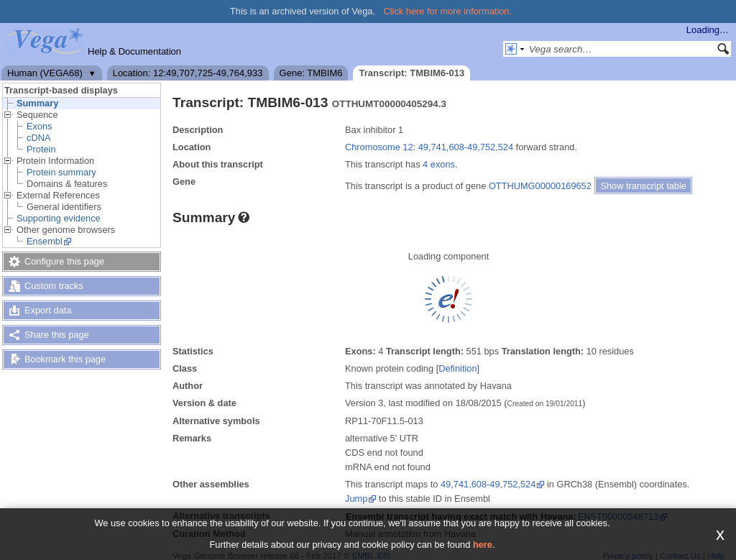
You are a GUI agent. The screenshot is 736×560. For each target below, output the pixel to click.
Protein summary (61, 172)
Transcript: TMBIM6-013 (411, 73)
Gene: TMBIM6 (311, 73)
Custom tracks (54, 286)
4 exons (439, 164)
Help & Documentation (134, 51)
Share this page (57, 335)
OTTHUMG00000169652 (540, 186)
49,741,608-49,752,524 (488, 484)
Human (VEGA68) (45, 73)
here (483, 545)
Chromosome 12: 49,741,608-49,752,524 (429, 147)
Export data (48, 310)
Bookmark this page (65, 359)
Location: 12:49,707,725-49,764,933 (188, 73)
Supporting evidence (59, 218)
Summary (37, 103)
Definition (457, 368)
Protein (41, 149)
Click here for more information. (448, 11)
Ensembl (45, 241)
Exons (40, 126)
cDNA (38, 138)
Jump (356, 499)
